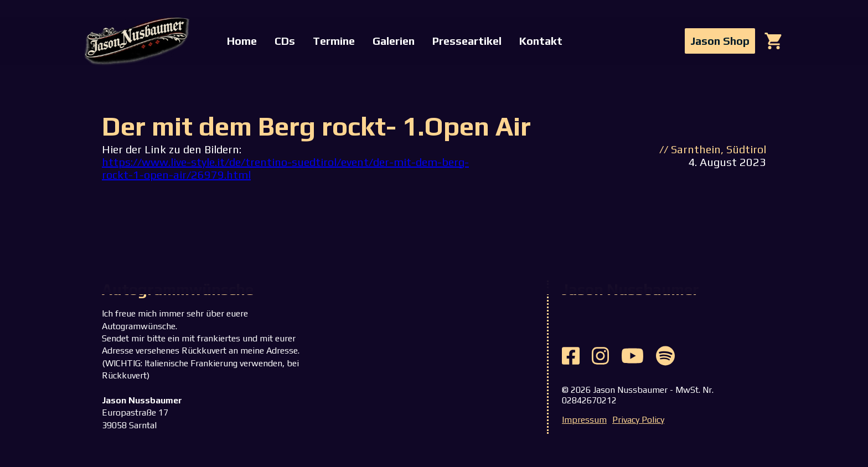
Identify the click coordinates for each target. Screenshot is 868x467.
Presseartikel (467, 41)
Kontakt (541, 41)
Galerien (394, 41)
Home (242, 41)
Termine (334, 41)
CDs (285, 41)
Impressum (584, 420)
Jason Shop (720, 41)
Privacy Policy (638, 420)
